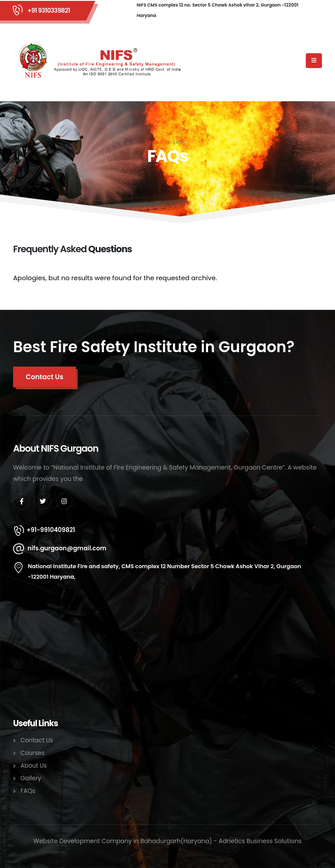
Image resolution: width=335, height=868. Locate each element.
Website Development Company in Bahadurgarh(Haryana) (123, 841)
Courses (32, 753)
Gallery (31, 778)
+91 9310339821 (49, 10)
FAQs (28, 791)
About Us (34, 766)
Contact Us (37, 740)
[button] (44, 377)
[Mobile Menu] (314, 61)
